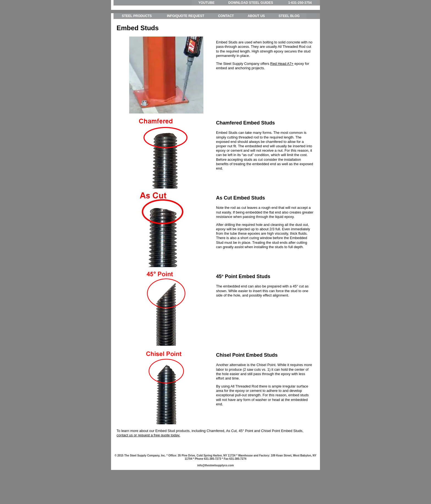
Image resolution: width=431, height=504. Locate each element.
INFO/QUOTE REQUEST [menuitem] (186, 41)
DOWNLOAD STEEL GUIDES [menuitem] (251, 3)
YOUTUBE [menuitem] (207, 3)
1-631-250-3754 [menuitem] (300, 3)
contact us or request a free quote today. (148, 460)
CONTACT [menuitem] (226, 41)
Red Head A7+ (282, 89)
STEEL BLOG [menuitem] (289, 41)
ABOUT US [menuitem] (256, 41)
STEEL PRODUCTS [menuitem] (137, 41)
